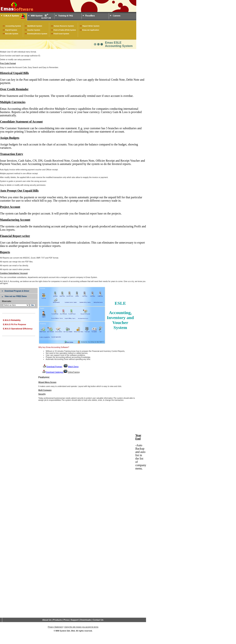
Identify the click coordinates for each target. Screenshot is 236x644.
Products (58, 620)
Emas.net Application (91, 30)
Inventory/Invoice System (37, 34)
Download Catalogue (55, 372)
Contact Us (98, 620)
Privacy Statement (55, 627)
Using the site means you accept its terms (81, 627)
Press (66, 620)
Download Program (54, 367)
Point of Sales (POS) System (65, 30)
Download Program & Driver (17, 291)
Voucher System (34, 30)
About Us (47, 620)
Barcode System (12, 34)
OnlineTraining (74, 372)
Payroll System (11, 30)
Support (75, 620)
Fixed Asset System (61, 34)
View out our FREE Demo (16, 296)
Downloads (86, 620)
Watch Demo (73, 367)
